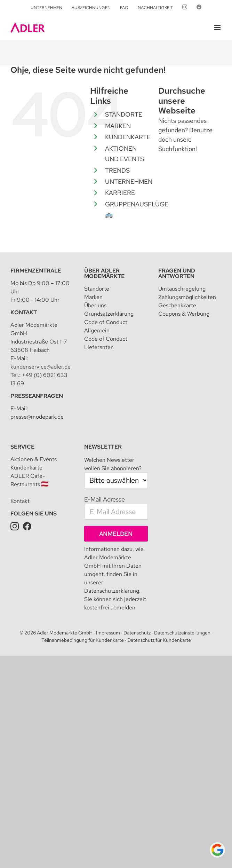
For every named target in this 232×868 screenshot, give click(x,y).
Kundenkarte (26, 468)
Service (22, 447)
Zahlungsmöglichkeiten (187, 297)
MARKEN (118, 126)
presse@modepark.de (37, 417)
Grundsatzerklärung (109, 314)
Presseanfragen (37, 396)
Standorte (97, 289)
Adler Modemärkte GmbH (65, 633)
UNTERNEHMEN (129, 182)
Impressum (108, 633)
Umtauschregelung (182, 289)
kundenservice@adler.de (41, 367)
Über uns (95, 305)
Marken (93, 297)
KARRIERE (120, 193)
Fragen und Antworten (177, 273)
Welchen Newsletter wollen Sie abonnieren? (113, 464)
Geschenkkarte (177, 305)
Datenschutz (137, 633)
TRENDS (117, 170)
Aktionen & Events (34, 459)
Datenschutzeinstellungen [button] (182, 633)
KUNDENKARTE (128, 137)
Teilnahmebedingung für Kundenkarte (83, 640)
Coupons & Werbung (184, 314)
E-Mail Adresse (105, 499)
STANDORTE (124, 114)
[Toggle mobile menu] (218, 27)
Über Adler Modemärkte (104, 273)
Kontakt (24, 312)
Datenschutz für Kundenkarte (159, 640)
